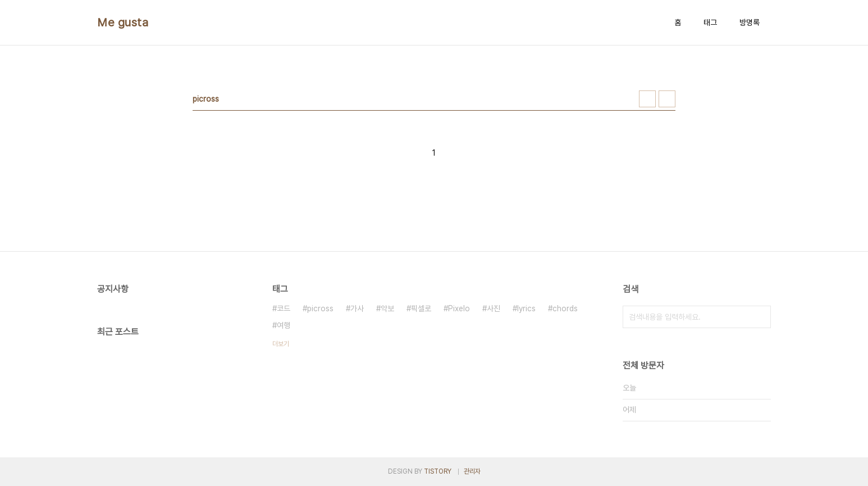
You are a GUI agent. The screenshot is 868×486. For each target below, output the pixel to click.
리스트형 (667, 99)
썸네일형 (647, 99)
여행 (284, 325)
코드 (284, 308)
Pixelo (459, 308)
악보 (387, 308)
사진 (494, 308)
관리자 (472, 471)
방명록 (750, 22)
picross (320, 308)
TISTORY (438, 471)
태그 (710, 22)
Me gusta (123, 22)
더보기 (281, 344)
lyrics (526, 308)
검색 (760, 317)
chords (565, 308)
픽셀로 (421, 308)
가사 (357, 308)
